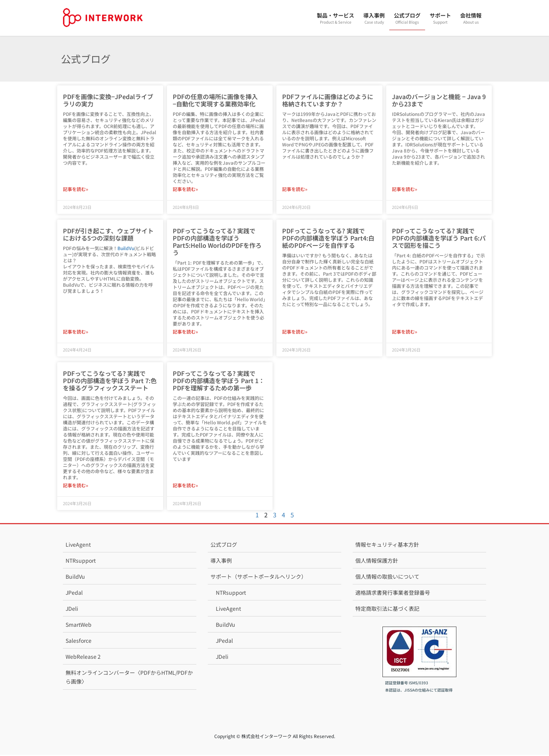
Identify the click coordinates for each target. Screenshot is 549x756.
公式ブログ (224, 546)
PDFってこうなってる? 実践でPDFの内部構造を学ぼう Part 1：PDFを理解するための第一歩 (219, 381)
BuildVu (126, 248)
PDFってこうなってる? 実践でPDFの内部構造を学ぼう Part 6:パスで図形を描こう (439, 238)
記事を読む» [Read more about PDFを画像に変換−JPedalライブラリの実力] (75, 189)
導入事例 (221, 562)
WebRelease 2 (83, 658)
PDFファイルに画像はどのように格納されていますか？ (328, 100)
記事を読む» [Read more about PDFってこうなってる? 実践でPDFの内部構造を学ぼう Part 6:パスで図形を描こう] (405, 332)
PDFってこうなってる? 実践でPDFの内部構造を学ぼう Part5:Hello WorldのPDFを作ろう (217, 242)
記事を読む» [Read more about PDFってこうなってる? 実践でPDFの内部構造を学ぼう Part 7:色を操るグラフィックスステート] (75, 486)
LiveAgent (78, 546)
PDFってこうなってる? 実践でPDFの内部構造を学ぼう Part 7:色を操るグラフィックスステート (110, 381)
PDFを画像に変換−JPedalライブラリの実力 (108, 100)
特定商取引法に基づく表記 (387, 610)
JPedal (74, 594)
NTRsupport (81, 562)
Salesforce (79, 642)
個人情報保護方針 (377, 562)
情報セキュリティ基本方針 (387, 546)
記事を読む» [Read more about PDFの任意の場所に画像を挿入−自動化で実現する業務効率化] (185, 189)
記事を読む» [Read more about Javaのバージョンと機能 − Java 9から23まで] (405, 189)
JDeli (72, 610)
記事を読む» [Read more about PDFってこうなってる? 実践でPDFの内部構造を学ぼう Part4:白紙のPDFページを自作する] (295, 332)
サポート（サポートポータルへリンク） (258, 578)
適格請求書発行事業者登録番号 (393, 594)
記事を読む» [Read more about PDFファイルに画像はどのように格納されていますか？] (295, 189)
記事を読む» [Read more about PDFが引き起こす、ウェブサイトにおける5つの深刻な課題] (75, 332)
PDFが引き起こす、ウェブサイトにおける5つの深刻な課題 (108, 235)
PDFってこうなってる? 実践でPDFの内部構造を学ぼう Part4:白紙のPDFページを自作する (328, 238)
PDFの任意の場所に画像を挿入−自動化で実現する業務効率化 (215, 100)
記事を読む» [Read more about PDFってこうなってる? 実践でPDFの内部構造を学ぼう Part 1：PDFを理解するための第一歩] (185, 486)
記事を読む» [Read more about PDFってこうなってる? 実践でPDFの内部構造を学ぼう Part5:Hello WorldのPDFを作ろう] (185, 332)
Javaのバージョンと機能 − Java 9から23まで (439, 100)
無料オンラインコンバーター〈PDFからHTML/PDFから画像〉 (129, 678)
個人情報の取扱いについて (387, 578)
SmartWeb (79, 626)
